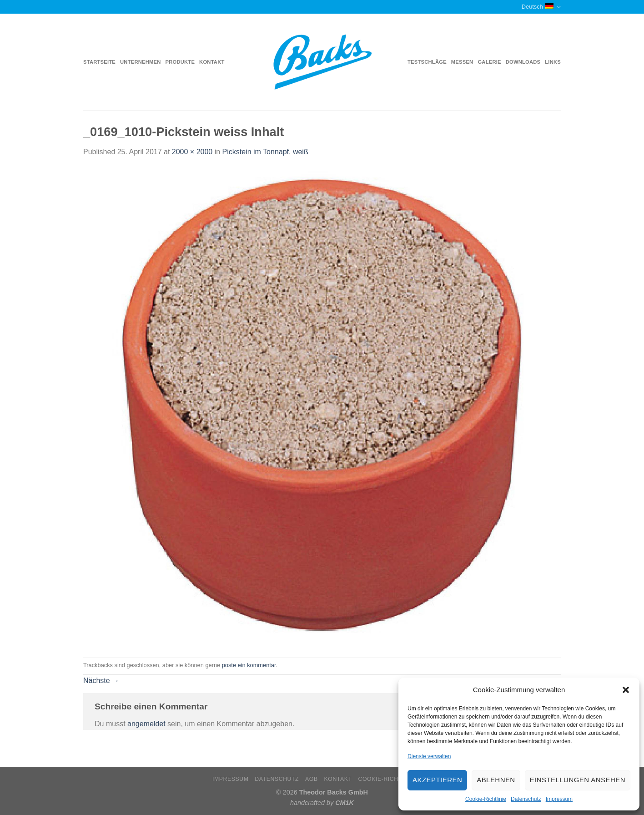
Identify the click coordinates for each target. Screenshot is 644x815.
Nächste (101, 681)
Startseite (99, 62)
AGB (312, 779)
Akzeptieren (437, 780)
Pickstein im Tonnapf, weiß (265, 152)
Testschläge (427, 62)
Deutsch (541, 7)
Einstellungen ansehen (578, 780)
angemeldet (146, 724)
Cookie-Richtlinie (486, 799)
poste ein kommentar (249, 665)
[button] (626, 690)
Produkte (180, 62)
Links (553, 62)
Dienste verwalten (429, 756)
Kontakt (212, 62)
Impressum (559, 799)
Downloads (523, 62)
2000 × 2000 (192, 152)
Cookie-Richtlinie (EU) (395, 779)
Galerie (489, 62)
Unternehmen (140, 62)
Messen (462, 62)
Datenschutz (526, 799)
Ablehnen (496, 780)
